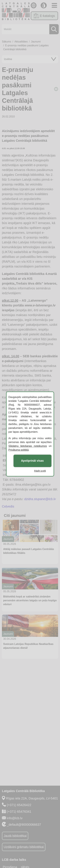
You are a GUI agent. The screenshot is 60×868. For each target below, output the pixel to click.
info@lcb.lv (15, 818)
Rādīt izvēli (40, 471)
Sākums (7, 42)
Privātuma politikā (19, 450)
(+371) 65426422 (19, 805)
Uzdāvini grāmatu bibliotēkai (24, 847)
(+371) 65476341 (19, 812)
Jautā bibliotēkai (15, 836)
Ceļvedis (8, 506)
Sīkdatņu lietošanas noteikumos (28, 446)
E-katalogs (44, 16)
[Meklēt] (29, 29)
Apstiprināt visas (32, 461)
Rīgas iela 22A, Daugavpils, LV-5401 (32, 798)
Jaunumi (36, 42)
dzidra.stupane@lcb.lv (40, 499)
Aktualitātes (21, 42)
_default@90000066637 (24, 825)
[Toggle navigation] (54, 5)
